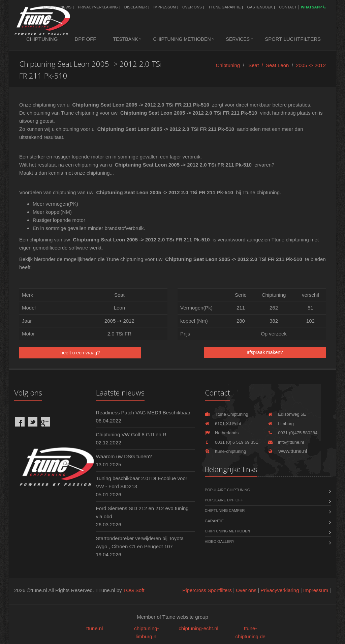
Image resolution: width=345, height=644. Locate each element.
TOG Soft (134, 590)
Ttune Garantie (224, 7)
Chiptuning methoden (182, 39)
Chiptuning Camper (225, 510)
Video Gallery (220, 541)
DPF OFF (85, 39)
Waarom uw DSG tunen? (124, 456)
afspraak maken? (265, 352)
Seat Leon (277, 65)
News (66, 7)
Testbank (126, 39)
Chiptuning (42, 39)
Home (48, 7)
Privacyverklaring (98, 7)
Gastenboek (260, 7)
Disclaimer (136, 7)
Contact (288, 7)
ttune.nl (95, 628)
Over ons (192, 7)
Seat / (257, 65)
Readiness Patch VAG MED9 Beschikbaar (143, 413)
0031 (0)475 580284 (293, 433)
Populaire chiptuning (227, 490)
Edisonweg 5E (287, 414)
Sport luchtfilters (293, 39)
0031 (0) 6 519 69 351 (231, 442)
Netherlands (222, 433)
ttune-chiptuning (226, 451)
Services (238, 39)
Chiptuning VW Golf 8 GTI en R (131, 434)
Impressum (165, 7)
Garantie (214, 521)
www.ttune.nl (287, 451)
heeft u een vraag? (80, 353)
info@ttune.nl (286, 442)
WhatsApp (313, 7)
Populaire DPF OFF (224, 500)
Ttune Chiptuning (227, 414)
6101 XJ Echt (223, 424)
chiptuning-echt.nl (198, 628)
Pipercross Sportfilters (207, 590)
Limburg (281, 424)
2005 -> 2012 (311, 65)
